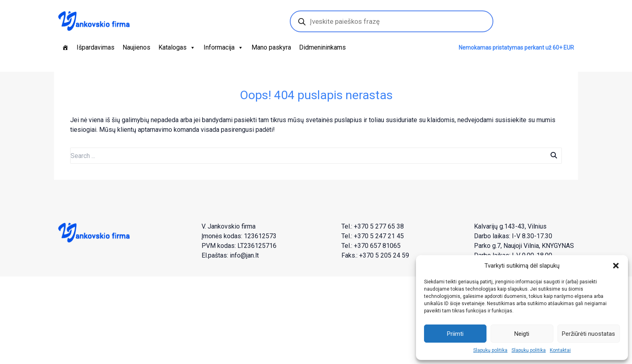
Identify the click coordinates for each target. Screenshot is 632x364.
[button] (616, 266)
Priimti (455, 334)
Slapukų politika (490, 350)
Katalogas (177, 48)
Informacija (223, 48)
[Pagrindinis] (65, 48)
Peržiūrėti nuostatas (588, 334)
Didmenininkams (322, 47)
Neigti (522, 334)
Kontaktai (560, 350)
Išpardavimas (96, 47)
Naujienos (136, 47)
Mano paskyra (271, 47)
